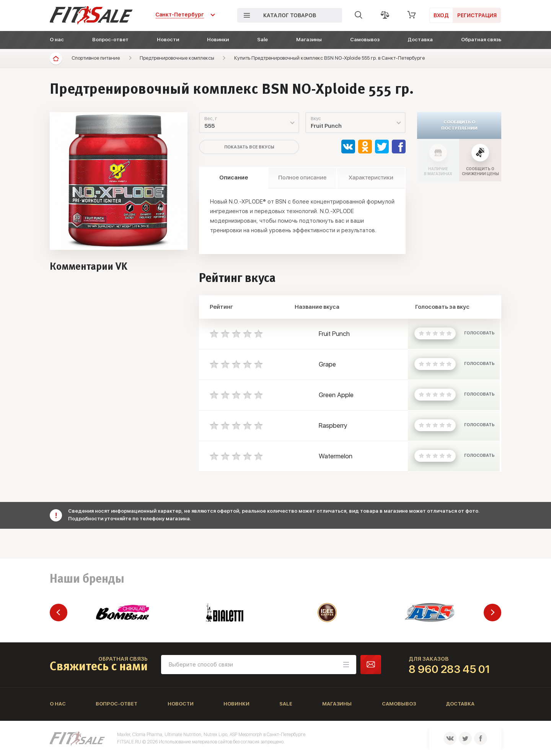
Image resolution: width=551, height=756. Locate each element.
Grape (327, 364)
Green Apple (336, 395)
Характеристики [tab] (371, 178)
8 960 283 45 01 (449, 669)
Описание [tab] (234, 178)
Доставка (420, 40)
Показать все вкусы (249, 147)
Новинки (218, 40)
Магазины (309, 40)
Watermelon (336, 456)
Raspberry (333, 425)
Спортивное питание (96, 58)
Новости (168, 40)
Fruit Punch (334, 334)
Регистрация (477, 15)
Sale (262, 40)
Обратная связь (481, 40)
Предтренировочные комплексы (177, 58)
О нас (57, 40)
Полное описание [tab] (302, 178)
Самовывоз (365, 40)
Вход (441, 15)
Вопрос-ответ (110, 40)
